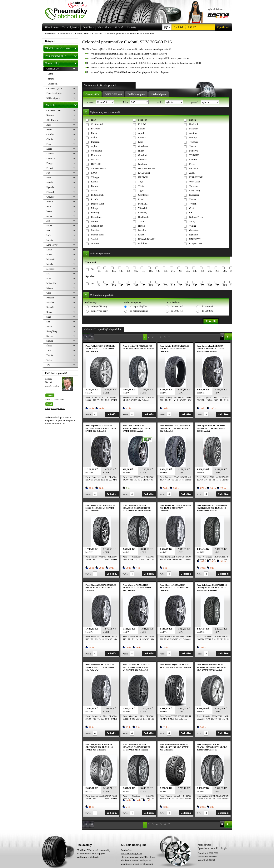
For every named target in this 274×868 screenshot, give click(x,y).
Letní (50, 74)
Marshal (142, 230)
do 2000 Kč (177, 306)
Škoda (49, 346)
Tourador (194, 186)
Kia (48, 230)
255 (203, 271)
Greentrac (194, 230)
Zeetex (193, 199)
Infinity (193, 137)
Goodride (143, 155)
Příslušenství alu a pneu (62, 56)
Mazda (50, 264)
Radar (94, 133)
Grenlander (144, 195)
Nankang (143, 164)
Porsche (50, 302)
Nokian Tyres (196, 217)
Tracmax (194, 142)
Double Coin (98, 204)
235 (188, 271)
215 (173, 271)
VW (48, 365)
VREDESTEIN (99, 168)
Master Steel (97, 235)
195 (158, 271)
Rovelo (142, 226)
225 (180, 271)
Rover (49, 312)
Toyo (141, 182)
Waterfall (143, 208)
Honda (50, 182)
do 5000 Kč (208, 311)
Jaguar (50, 216)
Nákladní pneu (159, 94)
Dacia (49, 149)
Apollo (142, 133)
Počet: (88, 415)
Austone (193, 133)
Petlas (192, 164)
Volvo (49, 360)
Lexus (49, 250)
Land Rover (52, 245)
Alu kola (62, 104)
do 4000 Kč (208, 306)
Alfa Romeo (52, 120)
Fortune (95, 186)
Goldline (143, 243)
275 (217, 271)
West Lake (194, 182)
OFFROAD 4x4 (54, 110)
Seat (49, 322)
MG (48, 274)
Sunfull (95, 239)
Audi (49, 125)
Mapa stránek (205, 845)
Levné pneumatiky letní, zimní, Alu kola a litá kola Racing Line (69, 10)
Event (141, 235)
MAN (49, 254)
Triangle (95, 177)
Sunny (192, 221)
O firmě (119, 27)
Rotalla (95, 199)
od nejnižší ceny (99, 306)
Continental (97, 124)
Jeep (49, 221)
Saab (49, 317)
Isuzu (49, 206)
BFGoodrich (97, 195)
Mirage (95, 208)
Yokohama (97, 151)
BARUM (96, 129)
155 (129, 271)
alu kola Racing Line (131, 854)
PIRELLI (143, 204)
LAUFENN (144, 173)
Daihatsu (51, 158)
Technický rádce (70, 27)
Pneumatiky (62, 63)
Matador (193, 129)
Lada (49, 235)
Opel (49, 293)
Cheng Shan (97, 226)
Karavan (50, 115)
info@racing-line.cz (55, 408)
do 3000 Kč (177, 311)
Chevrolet (51, 192)
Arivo (94, 190)
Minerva (193, 151)
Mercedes (51, 269)
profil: (160, 102)
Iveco (49, 211)
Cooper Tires (196, 243)
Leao (141, 142)
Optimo (95, 243)
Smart (49, 326)
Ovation (142, 137)
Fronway (143, 212)
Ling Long (194, 190)
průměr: (196, 102)
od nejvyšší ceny (100, 311)
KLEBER (143, 177)
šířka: (126, 102)
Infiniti (50, 202)
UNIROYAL (196, 239)
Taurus (193, 146)
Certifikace (88, 27)
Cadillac (50, 134)
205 (166, 271)
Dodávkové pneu (136, 94)
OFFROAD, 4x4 (113, 94)
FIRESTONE (196, 177)
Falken (142, 129)
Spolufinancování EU (209, 848)
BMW (49, 130)
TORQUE (194, 155)
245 (195, 271)
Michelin (143, 120)
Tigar (141, 190)
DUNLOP (96, 164)
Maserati (51, 259)
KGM (49, 226)
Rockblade (144, 217)
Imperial (95, 142)
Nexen (192, 120)
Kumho (193, 159)
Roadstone (96, 217)
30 (92, 269)
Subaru (50, 336)
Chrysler (50, 197)
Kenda (94, 182)
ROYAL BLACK (147, 239)
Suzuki (50, 341)
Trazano (142, 221)
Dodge (50, 163)
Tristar (142, 186)
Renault (50, 307)
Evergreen (194, 195)
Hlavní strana (51, 34)
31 (100, 271)
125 (106, 271)
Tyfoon (193, 204)
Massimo (96, 230)
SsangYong (52, 331)
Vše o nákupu (104, 27)
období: (91, 102)
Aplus (94, 146)
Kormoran (96, 155)
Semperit (143, 159)
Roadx (142, 199)
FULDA (142, 124)
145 (121, 271)
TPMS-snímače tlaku (62, 48)
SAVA (94, 173)
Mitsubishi (51, 283)
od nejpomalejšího (139, 311)
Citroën (50, 139)
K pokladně (222, 27)
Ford (49, 178)
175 (143, 271)
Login (224, 848)
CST (192, 212)
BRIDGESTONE (147, 168)
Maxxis (95, 159)
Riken (141, 151)
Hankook (194, 124)
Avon (192, 173)
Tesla (49, 350)
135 (114, 271)
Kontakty (132, 27)
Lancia (50, 240)
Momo (95, 221)
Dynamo (194, 235)
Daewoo (50, 154)
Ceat (192, 208)
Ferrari (50, 168)
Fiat (48, 173)
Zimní (51, 79)
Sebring (95, 212)
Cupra (49, 144)
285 (225, 271)
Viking (193, 226)
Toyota (50, 355)
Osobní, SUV (92, 94)
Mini (49, 278)
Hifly (94, 120)
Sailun (94, 137)
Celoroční (53, 84)
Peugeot (50, 298)
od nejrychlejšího (138, 306)
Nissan (50, 288)
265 (210, 271)
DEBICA (194, 168)
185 (151, 271)
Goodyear (143, 146)
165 (136, 271)
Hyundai (50, 187)
